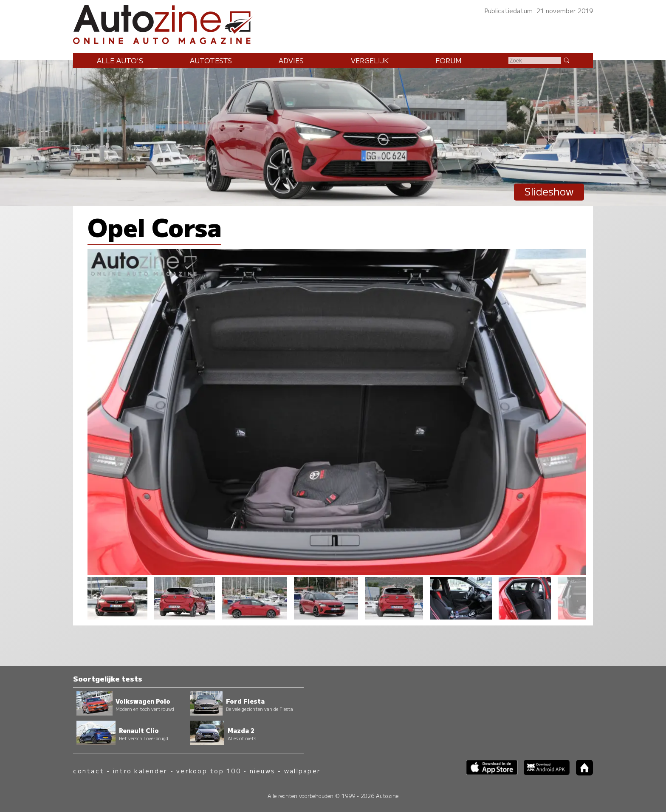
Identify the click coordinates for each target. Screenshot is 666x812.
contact (89, 771)
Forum (449, 60)
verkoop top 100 (209, 771)
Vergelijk (370, 60)
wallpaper (302, 771)
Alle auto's (120, 60)
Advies (291, 60)
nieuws (262, 771)
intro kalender (140, 771)
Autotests (211, 60)
